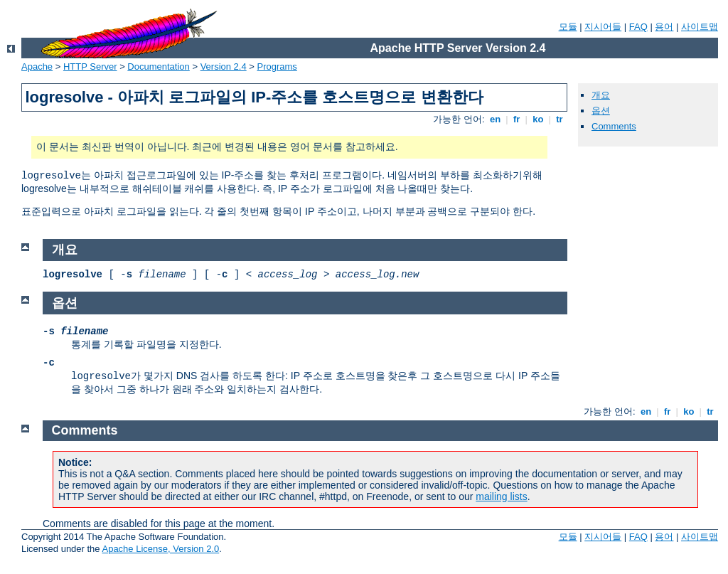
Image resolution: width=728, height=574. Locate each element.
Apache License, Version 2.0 (160, 549)
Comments (614, 126)
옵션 (601, 111)
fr (516, 119)
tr (560, 119)
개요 (601, 95)
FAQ (638, 27)
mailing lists (501, 496)
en (495, 119)
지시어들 (603, 27)
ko (538, 119)
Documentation (158, 67)
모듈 (568, 27)
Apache (37, 67)
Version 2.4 (224, 67)
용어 (664, 27)
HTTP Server (90, 67)
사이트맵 (700, 27)
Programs (277, 67)
